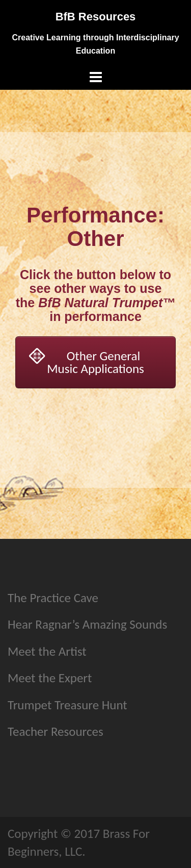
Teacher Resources (56, 731)
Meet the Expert (50, 678)
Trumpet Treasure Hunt (67, 705)
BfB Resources (96, 17)
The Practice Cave (53, 598)
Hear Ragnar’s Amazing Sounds (87, 624)
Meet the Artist (47, 651)
